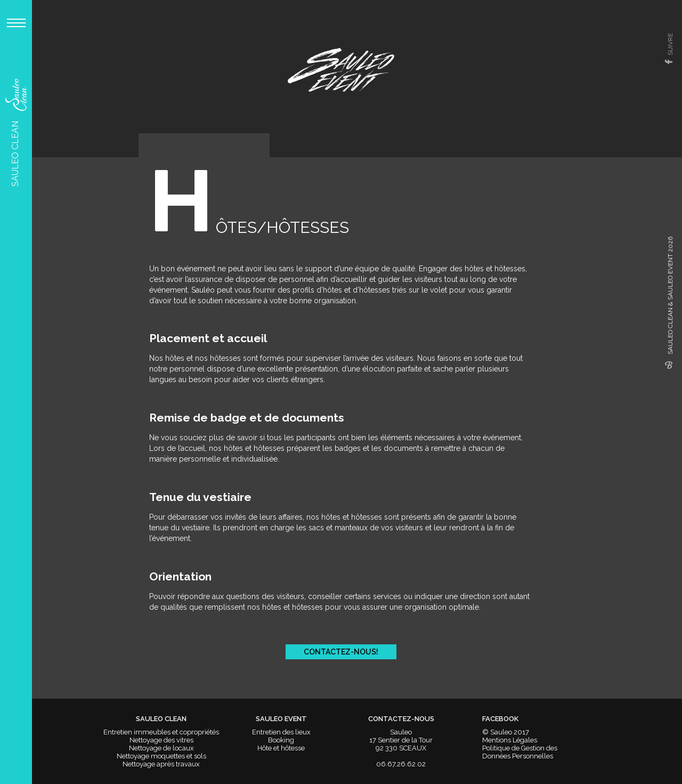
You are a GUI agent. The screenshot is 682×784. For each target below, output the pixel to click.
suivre (670, 44)
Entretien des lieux (281, 732)
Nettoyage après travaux (161, 764)
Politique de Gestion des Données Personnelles (520, 752)
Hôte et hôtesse (281, 748)
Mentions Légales (510, 740)
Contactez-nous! (341, 652)
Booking (281, 740)
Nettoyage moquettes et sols (161, 756)
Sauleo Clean (15, 132)
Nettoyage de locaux (161, 748)
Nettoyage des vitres (161, 740)
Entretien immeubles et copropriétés (161, 732)
